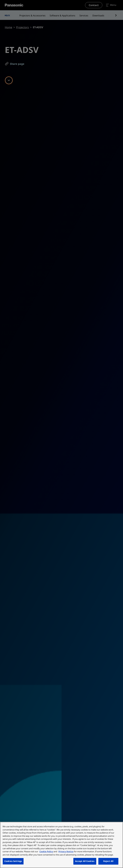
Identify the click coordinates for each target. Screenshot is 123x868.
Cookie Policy (46, 851)
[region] (61, 845)
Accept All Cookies (85, 861)
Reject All (108, 861)
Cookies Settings (13, 861)
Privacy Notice (66, 851)
